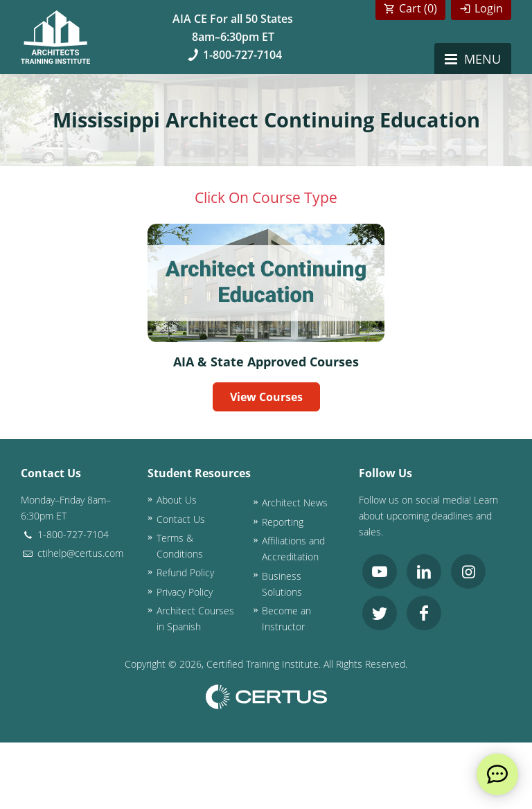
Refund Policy (185, 572)
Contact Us (181, 519)
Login (489, 8)
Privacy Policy (185, 592)
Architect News (295, 503)
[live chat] (497, 774)
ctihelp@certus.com (72, 553)
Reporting (283, 522)
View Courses (266, 397)
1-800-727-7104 (233, 55)
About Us (177, 500)
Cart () (418, 8)
